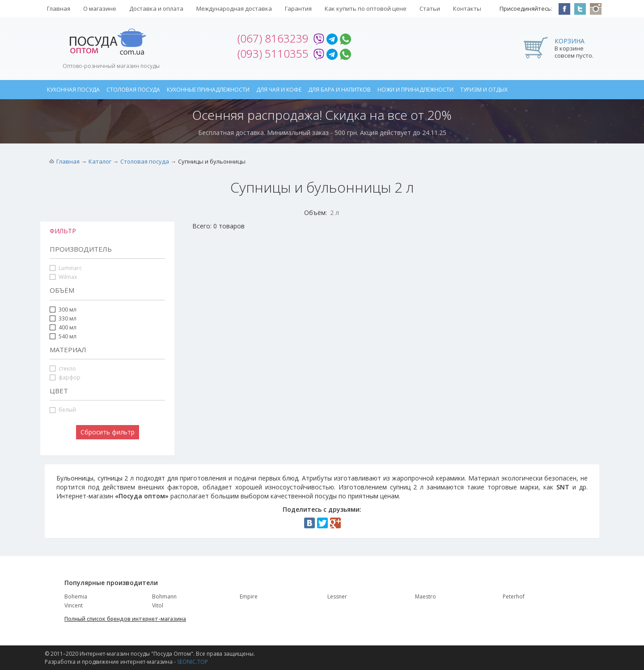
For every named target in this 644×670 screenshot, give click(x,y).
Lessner (337, 596)
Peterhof (514, 596)
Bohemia (76, 596)
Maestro (426, 596)
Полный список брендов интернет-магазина (125, 619)
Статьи (430, 8)
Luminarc (66, 268)
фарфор (65, 377)
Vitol (158, 605)
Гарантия (298, 8)
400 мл (68, 327)
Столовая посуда (133, 90)
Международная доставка (234, 8)
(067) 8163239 (273, 38)
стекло (63, 369)
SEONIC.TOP (193, 662)
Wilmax (63, 277)
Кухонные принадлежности (208, 90)
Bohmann (164, 596)
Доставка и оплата (156, 8)
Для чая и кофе (279, 90)
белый (63, 410)
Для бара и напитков (339, 90)
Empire (249, 596)
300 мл (68, 310)
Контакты (467, 8)
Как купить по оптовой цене (366, 8)
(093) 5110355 (273, 53)
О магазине (100, 8)
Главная (59, 8)
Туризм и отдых (484, 90)
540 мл (68, 336)
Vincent (74, 605)
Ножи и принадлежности (415, 90)
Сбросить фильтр (108, 432)
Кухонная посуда (73, 90)
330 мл (63, 318)
